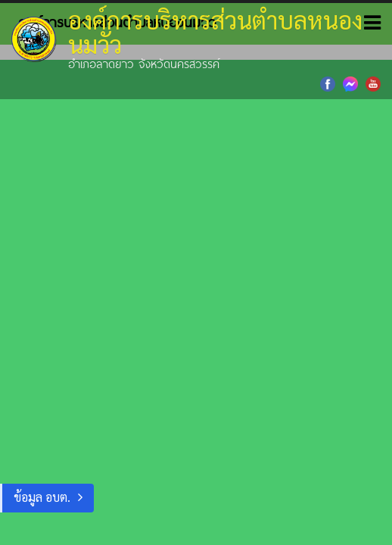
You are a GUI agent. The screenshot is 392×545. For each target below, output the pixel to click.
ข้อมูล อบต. (42, 497)
